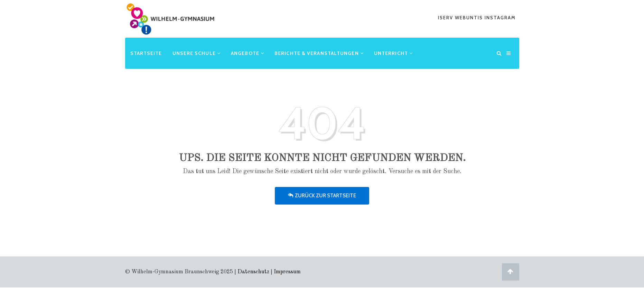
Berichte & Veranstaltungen (319, 53)
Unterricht (393, 53)
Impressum (287, 272)
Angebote (248, 53)
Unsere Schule (197, 53)
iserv (446, 18)
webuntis (470, 18)
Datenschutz (253, 272)
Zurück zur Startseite (322, 196)
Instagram (500, 18)
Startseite (146, 53)
